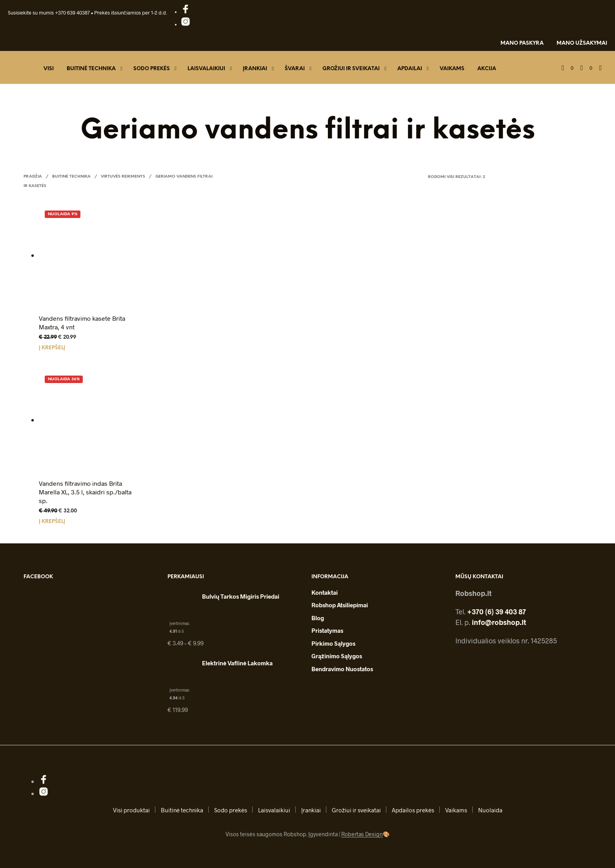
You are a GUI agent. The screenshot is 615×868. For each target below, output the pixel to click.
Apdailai (410, 69)
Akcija (487, 69)
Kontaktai (325, 592)
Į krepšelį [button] (52, 348)
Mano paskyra (522, 43)
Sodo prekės (152, 69)
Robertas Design (362, 834)
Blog (318, 618)
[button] (568, 68)
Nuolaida (490, 810)
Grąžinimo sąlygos (337, 656)
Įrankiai (255, 69)
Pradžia (33, 177)
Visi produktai (131, 810)
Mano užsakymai (582, 43)
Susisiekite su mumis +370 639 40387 (49, 13)
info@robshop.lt (499, 622)
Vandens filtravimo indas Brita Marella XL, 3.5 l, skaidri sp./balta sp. (85, 492)
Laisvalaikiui (206, 69)
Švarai (295, 69)
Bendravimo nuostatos (342, 669)
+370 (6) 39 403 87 (497, 612)
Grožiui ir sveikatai (351, 69)
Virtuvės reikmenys (123, 177)
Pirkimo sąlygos (333, 643)
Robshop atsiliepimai (340, 605)
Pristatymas (327, 630)
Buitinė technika (91, 69)
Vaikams (452, 69)
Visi (49, 69)
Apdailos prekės (413, 810)
